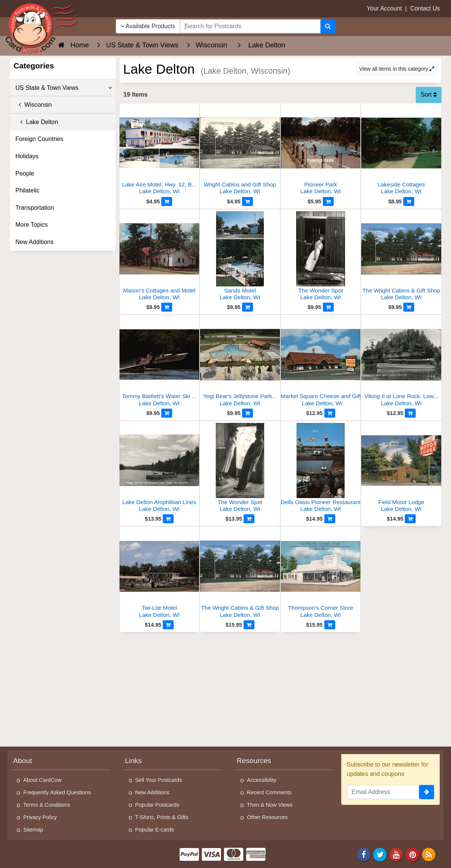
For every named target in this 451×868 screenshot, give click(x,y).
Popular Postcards (157, 805)
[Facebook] (364, 854)
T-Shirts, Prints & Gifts (162, 817)
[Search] (328, 26)
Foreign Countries (39, 139)
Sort (429, 95)
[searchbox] (250, 26)
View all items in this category (397, 69)
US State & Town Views (64, 88)
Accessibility (262, 780)
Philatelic (27, 190)
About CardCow (42, 780)
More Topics (32, 225)
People (25, 173)
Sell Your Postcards (159, 780)
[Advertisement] (281, 689)
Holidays (27, 156)
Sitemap (33, 830)
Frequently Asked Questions (57, 792)
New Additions (34, 242)
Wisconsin (34, 105)
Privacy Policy (40, 817)
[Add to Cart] (167, 201)
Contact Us (425, 8)
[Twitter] (380, 854)
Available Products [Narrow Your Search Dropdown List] (148, 26)
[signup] (427, 792)
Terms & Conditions (47, 805)
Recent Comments (269, 792)
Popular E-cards (155, 830)
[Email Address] (383, 792)
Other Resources (267, 817)
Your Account (384, 8)
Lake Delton (37, 122)
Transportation (35, 208)
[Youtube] (397, 854)
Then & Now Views (270, 805)
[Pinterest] (413, 854)
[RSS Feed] (429, 854)
